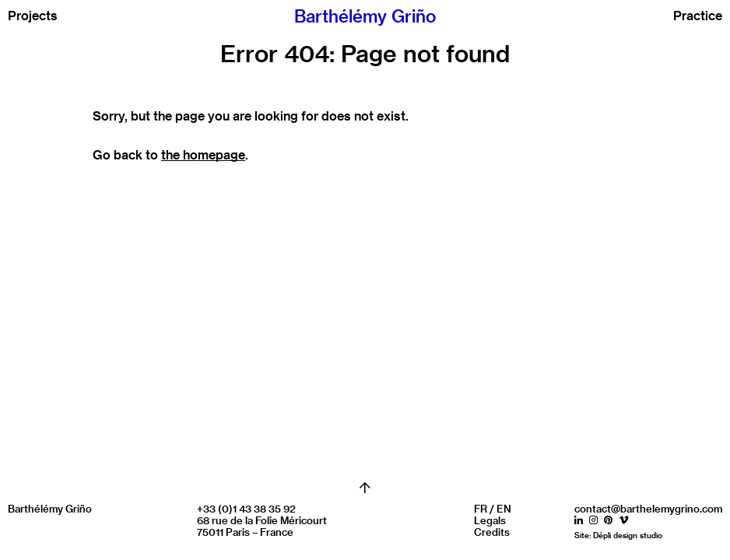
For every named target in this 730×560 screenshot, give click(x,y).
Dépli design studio (628, 535)
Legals (490, 520)
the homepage (203, 154)
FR (481, 508)
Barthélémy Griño (365, 16)
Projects (33, 16)
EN (504, 508)
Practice (698, 16)
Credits (492, 532)
